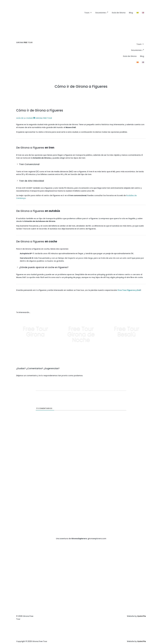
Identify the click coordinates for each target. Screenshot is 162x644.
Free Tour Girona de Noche (81, 334)
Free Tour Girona (35, 331)
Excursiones (102, 13)
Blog (131, 13)
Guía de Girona (119, 13)
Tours (88, 13)
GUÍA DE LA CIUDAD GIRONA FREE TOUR (34, 118)
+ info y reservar (35, 344)
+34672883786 (139, 444)
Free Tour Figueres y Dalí (129, 290)
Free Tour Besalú (127, 331)
